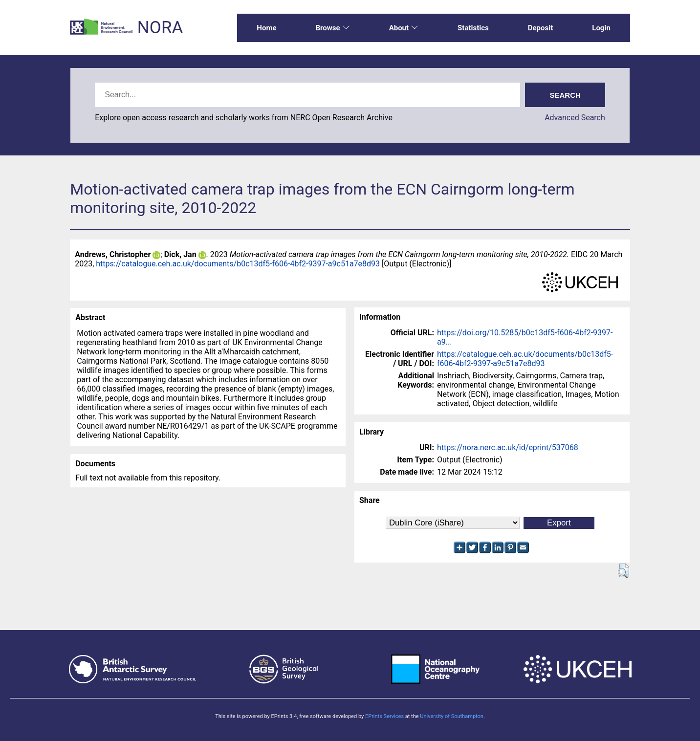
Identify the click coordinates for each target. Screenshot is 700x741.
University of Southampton (452, 716)
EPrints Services (384, 716)
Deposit (541, 28)
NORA (160, 28)
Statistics (473, 28)
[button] (623, 571)
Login (601, 28)
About (404, 28)
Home (266, 28)
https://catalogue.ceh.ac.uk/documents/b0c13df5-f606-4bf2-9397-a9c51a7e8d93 (238, 264)
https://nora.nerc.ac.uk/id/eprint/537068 (508, 447)
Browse (332, 28)
